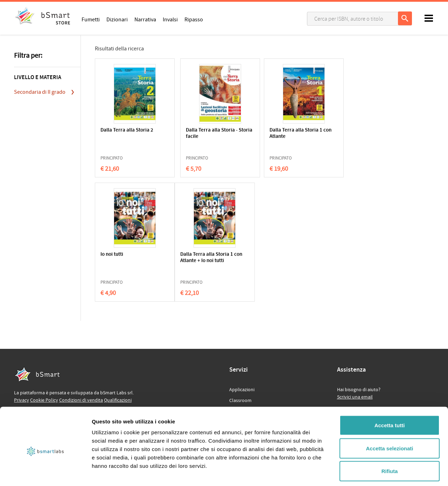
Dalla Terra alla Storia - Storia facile (193, 133)
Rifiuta (390, 440)
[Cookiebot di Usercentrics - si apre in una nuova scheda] (45, 472)
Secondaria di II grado (40, 92)
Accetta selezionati (389, 417)
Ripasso (194, 19)
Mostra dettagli (368, 472)
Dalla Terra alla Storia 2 (125, 133)
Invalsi (170, 19)
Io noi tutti (316, 130)
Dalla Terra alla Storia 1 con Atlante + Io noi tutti (125, 261)
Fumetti (91, 19)
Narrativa (145, 19)
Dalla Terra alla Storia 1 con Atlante (261, 133)
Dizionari (117, 19)
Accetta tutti (390, 394)
